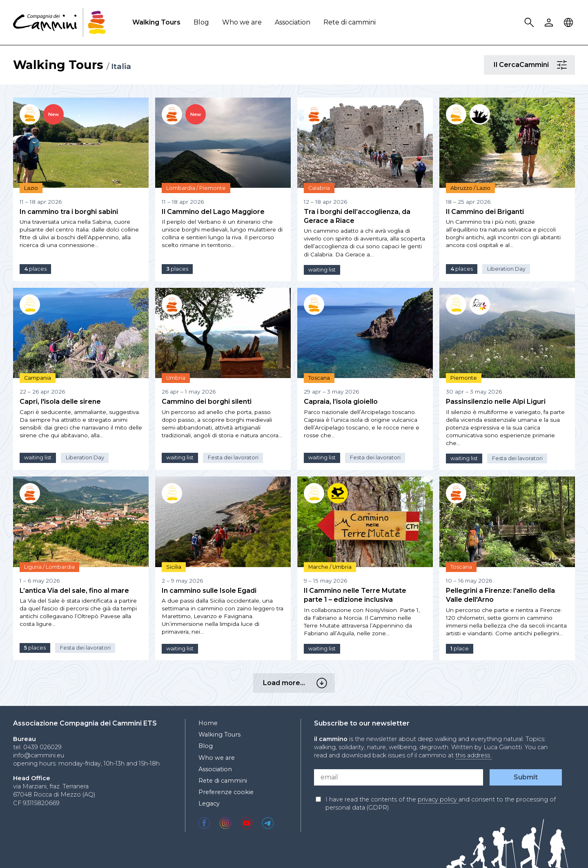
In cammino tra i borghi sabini (69, 212)
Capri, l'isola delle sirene (60, 402)
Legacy (209, 803)
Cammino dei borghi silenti (207, 402)
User (550, 23)
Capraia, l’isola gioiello (341, 402)
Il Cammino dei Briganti (485, 212)
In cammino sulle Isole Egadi (209, 591)
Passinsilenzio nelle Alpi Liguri (496, 402)
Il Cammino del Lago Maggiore (213, 212)
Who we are (242, 22)
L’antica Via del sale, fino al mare (74, 591)
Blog (201, 22)
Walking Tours (156, 22)
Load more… (323, 683)
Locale (570, 23)
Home (208, 723)
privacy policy (438, 799)
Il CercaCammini (563, 65)
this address (473, 755)
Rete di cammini (350, 22)
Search (530, 23)
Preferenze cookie (226, 792)
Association (293, 22)
